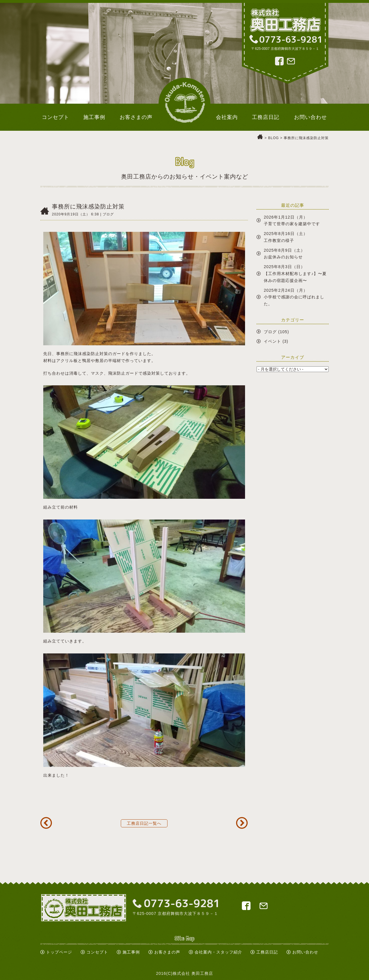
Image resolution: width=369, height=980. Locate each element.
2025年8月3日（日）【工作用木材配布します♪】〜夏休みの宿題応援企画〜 (295, 274)
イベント (272, 341)
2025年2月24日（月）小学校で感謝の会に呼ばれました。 (294, 297)
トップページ (59, 952)
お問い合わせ (305, 952)
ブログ (270, 332)
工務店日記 (267, 952)
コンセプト (97, 952)
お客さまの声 (167, 952)
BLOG (273, 138)
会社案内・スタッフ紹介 (218, 952)
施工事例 (131, 952)
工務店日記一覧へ (144, 823)
